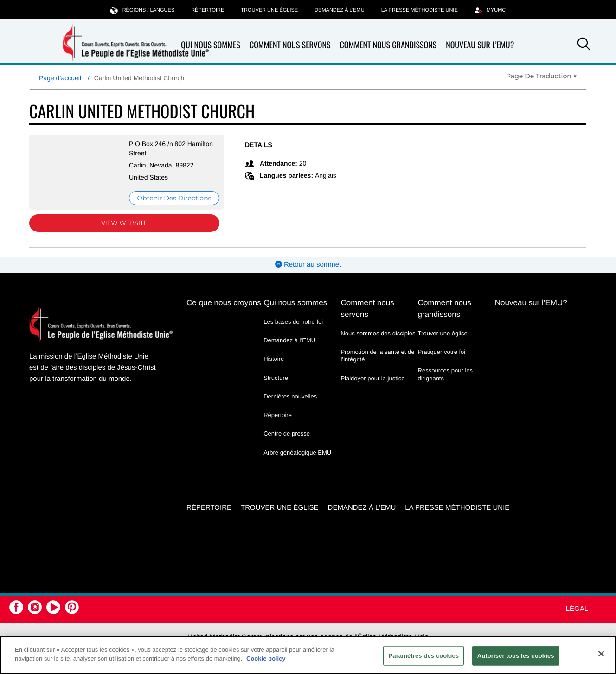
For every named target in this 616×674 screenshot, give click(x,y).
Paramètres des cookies (423, 656)
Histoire (274, 359)
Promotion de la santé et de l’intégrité (377, 356)
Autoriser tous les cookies (516, 656)
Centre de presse (287, 433)
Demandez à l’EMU (340, 10)
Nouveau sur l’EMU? (480, 45)
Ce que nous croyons (224, 303)
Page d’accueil (60, 78)
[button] (584, 45)
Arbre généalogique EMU (297, 453)
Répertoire (208, 10)
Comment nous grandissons (388, 45)
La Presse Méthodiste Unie (420, 10)
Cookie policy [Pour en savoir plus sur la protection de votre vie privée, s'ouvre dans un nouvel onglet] (266, 658)
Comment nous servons (290, 45)
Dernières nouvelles (290, 396)
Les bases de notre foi (293, 322)
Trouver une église (269, 10)
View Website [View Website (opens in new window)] (124, 223)
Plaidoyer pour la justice (372, 378)
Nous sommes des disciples (378, 333)
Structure (276, 378)
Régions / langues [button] (142, 10)
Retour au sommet (308, 265)
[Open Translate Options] (542, 76)
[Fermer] (601, 654)
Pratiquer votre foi (442, 352)
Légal (577, 609)
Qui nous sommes (211, 45)
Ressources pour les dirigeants (446, 374)
